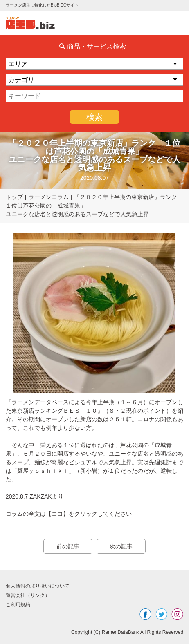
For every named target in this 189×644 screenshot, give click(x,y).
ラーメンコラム (49, 197)
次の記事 (121, 546)
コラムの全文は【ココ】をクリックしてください (69, 514)
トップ (14, 197)
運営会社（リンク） (28, 595)
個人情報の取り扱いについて (38, 586)
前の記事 (68, 546)
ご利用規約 (18, 605)
